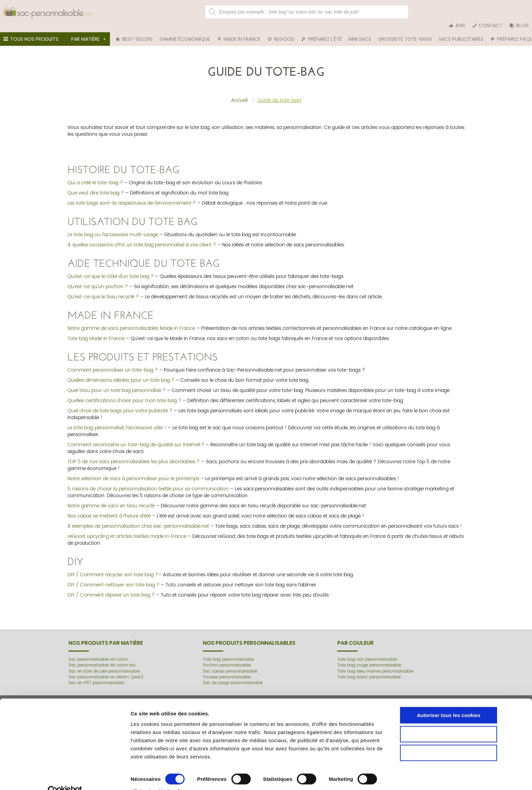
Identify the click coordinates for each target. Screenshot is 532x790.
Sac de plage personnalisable (233, 674)
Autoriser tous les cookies (475, 722)
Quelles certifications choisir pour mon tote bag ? (124, 392)
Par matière (89, 31)
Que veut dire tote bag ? (96, 184)
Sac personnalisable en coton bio (103, 656)
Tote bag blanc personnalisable (370, 668)
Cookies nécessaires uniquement (475, 759)
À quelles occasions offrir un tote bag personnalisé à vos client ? (142, 236)
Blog (522, 12)
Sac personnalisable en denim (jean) (107, 668)
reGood (284, 31)
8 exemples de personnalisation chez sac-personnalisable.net (138, 517)
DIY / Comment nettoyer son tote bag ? (113, 576)
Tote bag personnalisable (229, 650)
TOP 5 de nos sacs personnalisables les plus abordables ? (134, 453)
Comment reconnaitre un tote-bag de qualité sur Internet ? (136, 436)
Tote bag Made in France (96, 330)
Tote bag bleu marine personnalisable (376, 662)
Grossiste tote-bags (405, 31)
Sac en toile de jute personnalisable (105, 662)
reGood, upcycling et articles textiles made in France (127, 528)
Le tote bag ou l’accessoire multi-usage (113, 226)
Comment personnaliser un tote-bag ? (113, 361)
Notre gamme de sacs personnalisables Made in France (131, 319)
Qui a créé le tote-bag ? (95, 174)
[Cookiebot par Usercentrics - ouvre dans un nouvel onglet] (44, 777)
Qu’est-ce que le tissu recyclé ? (103, 288)
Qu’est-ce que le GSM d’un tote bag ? (111, 268)
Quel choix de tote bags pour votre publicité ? (120, 402)
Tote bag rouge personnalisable (370, 656)
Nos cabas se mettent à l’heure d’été (109, 507)
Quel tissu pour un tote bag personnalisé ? (117, 382)
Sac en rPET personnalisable (97, 674)
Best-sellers (137, 31)
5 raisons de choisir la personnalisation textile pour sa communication (148, 480)
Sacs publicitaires (461, 31)
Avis (460, 12)
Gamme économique (185, 31)
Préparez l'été (325, 31)
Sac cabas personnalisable (231, 662)
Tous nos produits (32, 32)
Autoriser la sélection (476, 741)
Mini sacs (360, 31)
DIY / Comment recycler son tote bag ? (113, 566)
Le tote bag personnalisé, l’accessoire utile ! (117, 419)
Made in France (242, 31)
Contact (491, 12)
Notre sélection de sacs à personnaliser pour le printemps (133, 470)
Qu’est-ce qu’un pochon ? (98, 278)
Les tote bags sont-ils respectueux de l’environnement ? (132, 194)
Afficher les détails (372, 777)
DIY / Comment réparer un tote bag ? (111, 586)
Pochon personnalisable (227, 656)
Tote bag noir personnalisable (368, 650)
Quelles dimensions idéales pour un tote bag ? (121, 371)
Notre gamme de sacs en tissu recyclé (111, 497)
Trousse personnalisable (227, 668)
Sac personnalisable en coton (99, 650)
